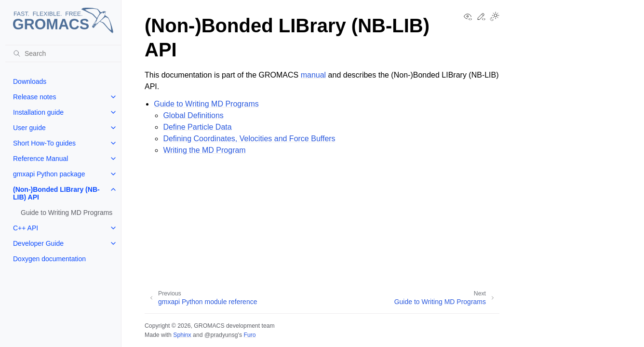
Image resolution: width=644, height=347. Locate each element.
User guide (29, 128)
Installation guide (38, 112)
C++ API (26, 228)
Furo (249, 335)
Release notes (35, 97)
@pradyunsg (221, 335)
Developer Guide (38, 243)
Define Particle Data (197, 127)
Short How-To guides (44, 143)
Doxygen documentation (49, 259)
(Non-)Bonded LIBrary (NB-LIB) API (56, 193)
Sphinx (182, 335)
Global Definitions (193, 115)
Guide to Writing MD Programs (67, 213)
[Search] (63, 53)
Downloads (30, 81)
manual (313, 75)
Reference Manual (40, 159)
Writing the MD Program (204, 150)
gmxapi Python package (49, 174)
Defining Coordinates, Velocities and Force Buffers (249, 139)
